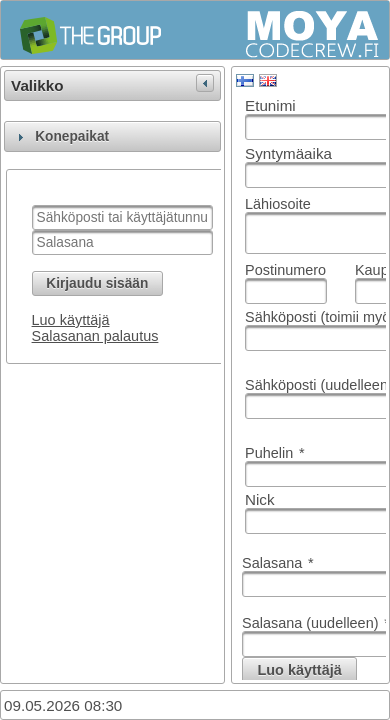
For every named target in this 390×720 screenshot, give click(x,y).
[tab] (112, 136)
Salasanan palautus (95, 336)
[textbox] (122, 217)
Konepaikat (72, 136)
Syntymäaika (288, 153)
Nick (260, 499)
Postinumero (285, 270)
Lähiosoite (278, 204)
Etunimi (270, 105)
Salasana (278, 563)
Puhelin (275, 453)
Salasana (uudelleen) (316, 623)
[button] (97, 283)
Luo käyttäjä (71, 320)
